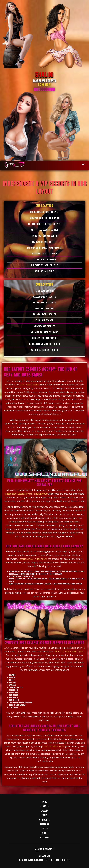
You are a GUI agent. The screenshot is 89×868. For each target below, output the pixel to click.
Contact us (44, 820)
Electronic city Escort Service (44, 224)
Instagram (44, 838)
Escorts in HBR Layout (53, 746)
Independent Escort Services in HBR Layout (26, 494)
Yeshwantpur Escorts (44, 303)
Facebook (44, 824)
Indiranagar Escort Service (45, 212)
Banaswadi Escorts (44, 309)
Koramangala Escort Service (45, 218)
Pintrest (44, 833)
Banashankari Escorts (45, 315)
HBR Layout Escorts (29, 385)
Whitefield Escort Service (44, 230)
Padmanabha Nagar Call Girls (45, 344)
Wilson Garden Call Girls (45, 350)
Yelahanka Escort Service (45, 332)
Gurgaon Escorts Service (45, 338)
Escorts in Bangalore (45, 849)
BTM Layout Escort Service (45, 236)
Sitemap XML (45, 856)
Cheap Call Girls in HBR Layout (69, 651)
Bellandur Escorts (44, 320)
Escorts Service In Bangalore (33, 559)
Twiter (44, 829)
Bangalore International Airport (44, 248)
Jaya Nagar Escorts (45, 291)
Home (44, 802)
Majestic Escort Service (44, 254)
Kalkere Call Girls (44, 271)
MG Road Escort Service (44, 242)
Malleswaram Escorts (44, 297)
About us (44, 806)
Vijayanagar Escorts (45, 326)
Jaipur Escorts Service (44, 260)
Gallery (44, 811)
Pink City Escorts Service (45, 265)
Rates (45, 815)
